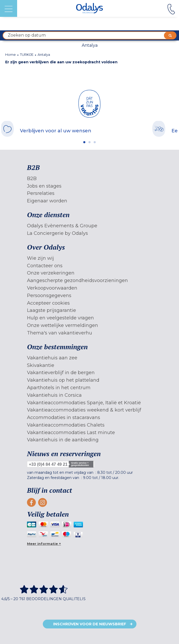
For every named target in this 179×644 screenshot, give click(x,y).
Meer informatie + (44, 544)
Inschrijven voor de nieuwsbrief (90, 624)
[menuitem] (89, 179)
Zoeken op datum (92, 36)
